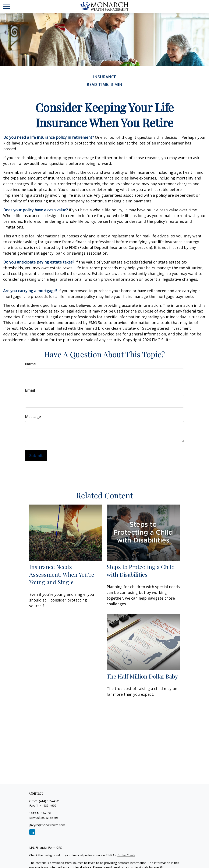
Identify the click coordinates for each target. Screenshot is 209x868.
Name (30, 364)
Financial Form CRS (49, 848)
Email (30, 390)
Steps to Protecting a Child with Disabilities (141, 571)
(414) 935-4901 (49, 801)
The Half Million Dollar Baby (142, 676)
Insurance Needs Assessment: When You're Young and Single (62, 574)
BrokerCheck (126, 855)
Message (33, 416)
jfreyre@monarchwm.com (47, 825)
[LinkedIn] (32, 832)
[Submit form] (36, 456)
